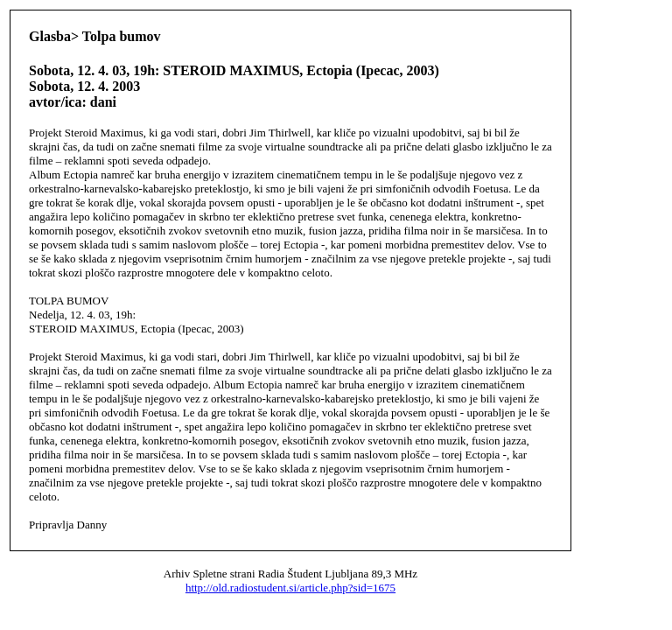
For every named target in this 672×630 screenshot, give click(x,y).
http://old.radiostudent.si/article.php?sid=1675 (290, 588)
